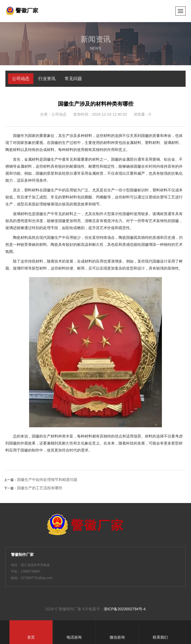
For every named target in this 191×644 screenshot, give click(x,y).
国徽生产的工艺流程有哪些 (40, 488)
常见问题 (73, 79)
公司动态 (21, 79)
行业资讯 (47, 79)
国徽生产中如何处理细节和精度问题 (47, 480)
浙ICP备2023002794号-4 (125, 609)
